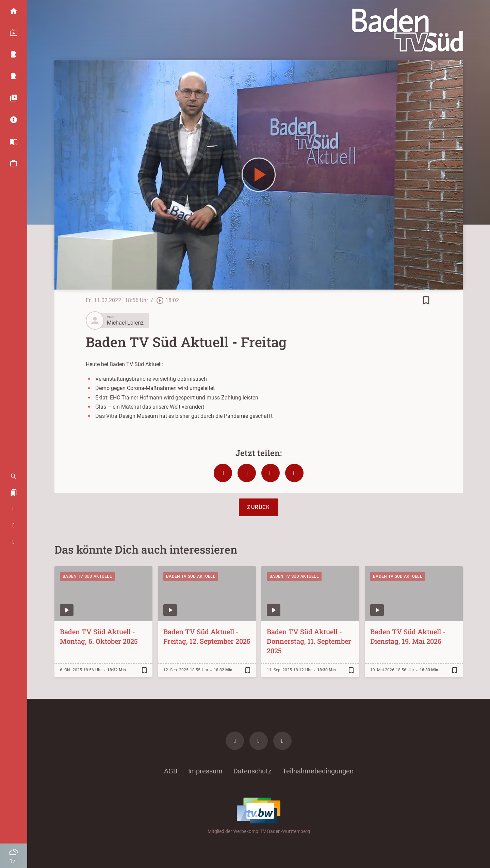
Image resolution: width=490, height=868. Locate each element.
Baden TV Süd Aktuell (87, 576)
